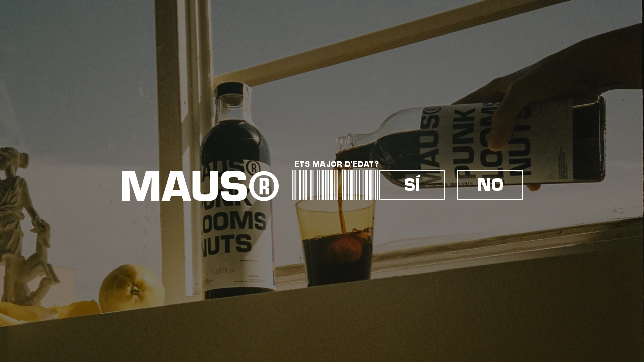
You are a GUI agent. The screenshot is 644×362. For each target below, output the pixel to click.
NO (490, 185)
